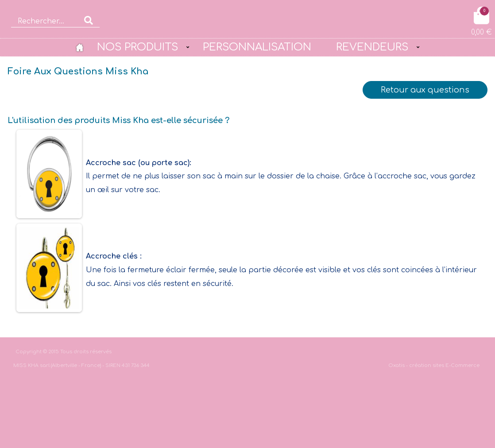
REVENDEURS (372, 47)
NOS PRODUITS (137, 47)
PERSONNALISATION (257, 47)
